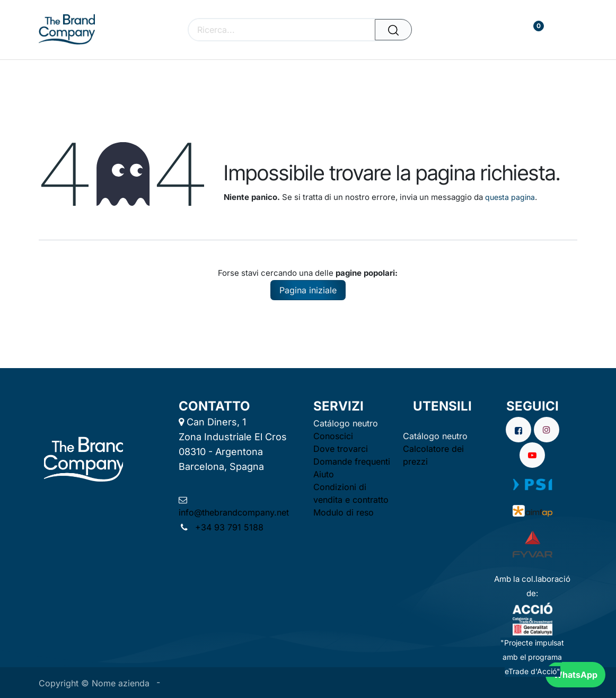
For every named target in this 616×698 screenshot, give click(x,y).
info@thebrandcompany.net (234, 512)
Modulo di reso (344, 512)
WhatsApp (575, 675)
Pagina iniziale (308, 290)
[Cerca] (393, 30)
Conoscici (333, 436)
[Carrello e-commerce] (501, 30)
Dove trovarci (341, 449)
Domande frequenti (352, 461)
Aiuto (324, 474)
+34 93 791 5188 (228, 527)
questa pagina (510, 197)
